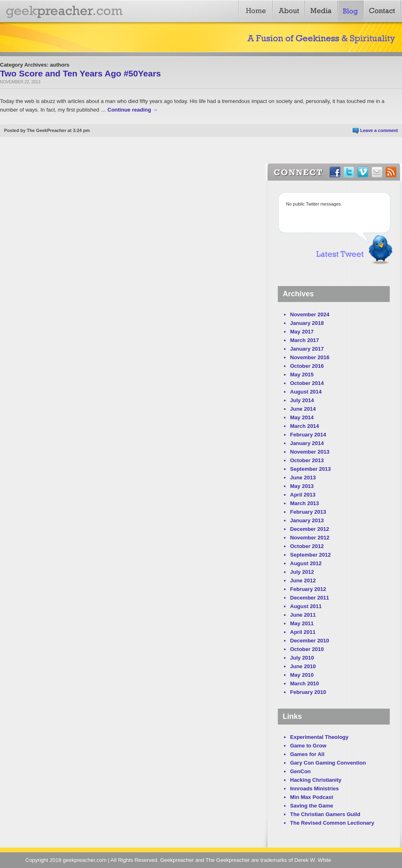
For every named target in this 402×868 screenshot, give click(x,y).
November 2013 (310, 452)
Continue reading (133, 110)
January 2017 (307, 349)
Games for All (307, 754)
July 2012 (302, 572)
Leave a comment (379, 130)
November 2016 (310, 357)
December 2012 (309, 529)
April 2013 (303, 495)
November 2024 (310, 314)
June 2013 (303, 478)
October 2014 (307, 383)
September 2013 (310, 469)
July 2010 (302, 658)
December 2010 (309, 641)
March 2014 (305, 426)
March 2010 (305, 683)
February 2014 (308, 435)
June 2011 (303, 615)
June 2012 (303, 581)
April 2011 (303, 632)
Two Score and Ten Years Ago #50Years (80, 73)
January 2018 (307, 323)
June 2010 (303, 666)
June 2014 (303, 409)
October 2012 (307, 546)
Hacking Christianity (316, 780)
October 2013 (307, 460)
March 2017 (305, 340)
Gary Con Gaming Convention (328, 763)
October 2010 (307, 649)
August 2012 (306, 563)
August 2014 (306, 392)
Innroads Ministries (314, 789)
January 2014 (307, 443)
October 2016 (307, 366)
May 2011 (302, 623)
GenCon (300, 771)
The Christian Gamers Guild (325, 814)
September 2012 (310, 555)
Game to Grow (308, 746)
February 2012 (308, 589)
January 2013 (307, 520)
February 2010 (308, 692)
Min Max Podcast (312, 797)
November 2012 (310, 538)
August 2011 (306, 606)
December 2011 (309, 598)
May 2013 (302, 486)
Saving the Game (312, 806)
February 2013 (308, 512)
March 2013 (305, 503)
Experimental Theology (319, 737)
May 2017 (302, 332)
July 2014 (302, 400)
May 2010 (302, 675)
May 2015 (302, 375)
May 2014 (302, 417)
